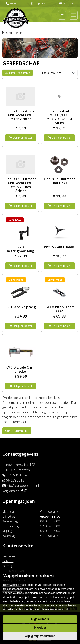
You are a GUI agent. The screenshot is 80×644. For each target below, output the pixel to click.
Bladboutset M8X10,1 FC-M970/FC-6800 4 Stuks (59, 117)
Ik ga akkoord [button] (40, 619)
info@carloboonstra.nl (23, 485)
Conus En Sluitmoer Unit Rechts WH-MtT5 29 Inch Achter (21, 185)
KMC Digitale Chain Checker (21, 369)
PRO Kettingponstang (21, 249)
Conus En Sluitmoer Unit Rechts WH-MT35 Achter (21, 115)
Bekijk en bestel (21, 138)
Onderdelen (14, 33)
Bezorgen (9, 566)
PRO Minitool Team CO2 (59, 309)
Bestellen (9, 556)
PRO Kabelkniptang (21, 307)
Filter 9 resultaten (18, 73)
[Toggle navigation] (73, 15)
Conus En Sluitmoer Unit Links (59, 181)
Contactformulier (17, 431)
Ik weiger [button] (40, 628)
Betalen (8, 561)
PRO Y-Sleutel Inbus (59, 247)
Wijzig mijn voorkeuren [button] (40, 636)
